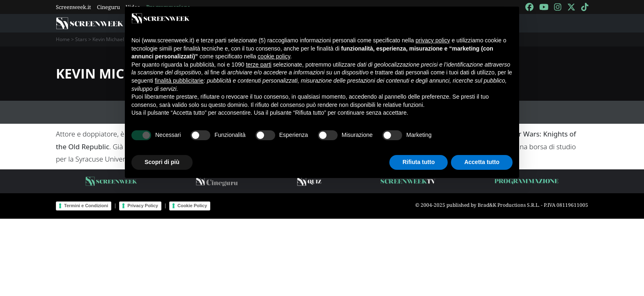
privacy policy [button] (433, 40)
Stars (81, 39)
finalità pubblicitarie (179, 81)
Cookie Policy (192, 206)
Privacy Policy (143, 206)
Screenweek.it (74, 7)
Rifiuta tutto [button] (419, 162)
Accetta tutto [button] (482, 162)
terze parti (259, 65)
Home (63, 39)
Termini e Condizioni (86, 206)
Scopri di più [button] (162, 162)
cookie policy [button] (274, 56)
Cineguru (108, 7)
